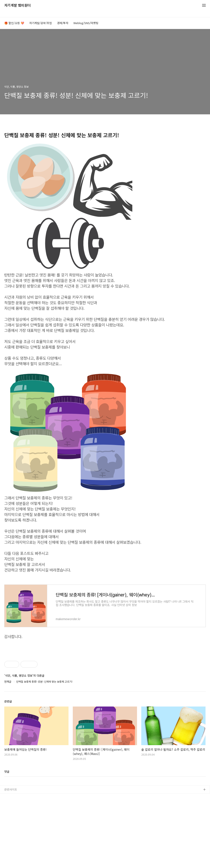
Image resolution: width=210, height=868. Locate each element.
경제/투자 (63, 23)
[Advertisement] (105, 679)
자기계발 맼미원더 (17, 5)
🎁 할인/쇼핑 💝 (14, 23)
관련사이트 (11, 849)
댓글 (7, 831)
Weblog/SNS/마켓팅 (86, 23)
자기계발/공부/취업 (41, 23)
